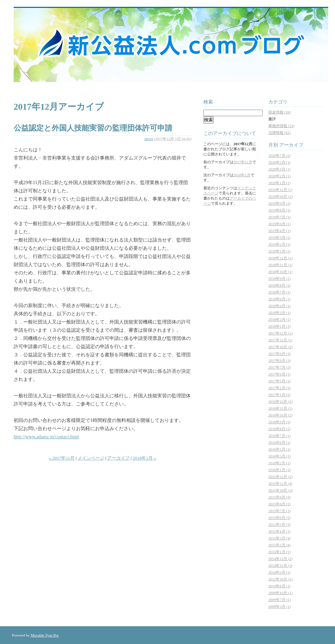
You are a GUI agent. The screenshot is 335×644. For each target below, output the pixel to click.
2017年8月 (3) (279, 360)
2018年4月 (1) (279, 306)
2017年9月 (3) (279, 354)
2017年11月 (243, 162)
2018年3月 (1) (279, 313)
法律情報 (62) (279, 133)
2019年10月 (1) (280, 196)
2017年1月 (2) (279, 395)
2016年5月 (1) (279, 449)
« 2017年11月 (62, 458)
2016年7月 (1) (279, 436)
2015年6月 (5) (279, 518)
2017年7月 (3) (279, 367)
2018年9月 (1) (279, 278)
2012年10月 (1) (280, 579)
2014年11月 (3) (280, 565)
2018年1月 (242, 175)
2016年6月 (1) (279, 442)
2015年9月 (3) (279, 497)
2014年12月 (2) (280, 559)
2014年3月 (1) (279, 572)
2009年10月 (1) (280, 593)
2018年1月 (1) (279, 326)
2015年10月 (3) (280, 490)
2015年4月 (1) (279, 531)
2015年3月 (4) (279, 538)
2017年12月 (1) (280, 333)
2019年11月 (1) (280, 190)
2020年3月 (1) (279, 169)
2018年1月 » (144, 458)
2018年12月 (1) (280, 258)
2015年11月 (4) (280, 483)
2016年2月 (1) (279, 463)
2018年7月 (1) (279, 292)
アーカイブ (118, 458)
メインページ (91, 458)
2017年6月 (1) (279, 374)
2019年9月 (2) (279, 203)
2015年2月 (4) (279, 545)
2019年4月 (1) (279, 231)
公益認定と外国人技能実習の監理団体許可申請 (93, 128)
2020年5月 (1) (279, 162)
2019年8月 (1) (279, 210)
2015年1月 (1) (279, 552)
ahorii (149, 139)
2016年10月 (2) (280, 415)
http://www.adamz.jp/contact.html (46, 437)
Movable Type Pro (45, 635)
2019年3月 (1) (279, 237)
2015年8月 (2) (279, 504)
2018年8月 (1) (279, 285)
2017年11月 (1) (280, 340)
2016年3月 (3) (279, 456)
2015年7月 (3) (279, 511)
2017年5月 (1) (279, 381)
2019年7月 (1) (279, 217)
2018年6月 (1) (279, 299)
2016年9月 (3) (279, 422)
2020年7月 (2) (279, 155)
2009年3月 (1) (279, 606)
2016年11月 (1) (280, 408)
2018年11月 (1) (280, 265)
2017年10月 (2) (280, 347)
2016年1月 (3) (279, 470)
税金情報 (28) (279, 112)
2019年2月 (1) (279, 244)
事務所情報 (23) (281, 126)
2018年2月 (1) (279, 319)
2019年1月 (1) (279, 251)
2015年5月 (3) (279, 524)
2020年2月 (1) (279, 176)
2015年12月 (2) (280, 477)
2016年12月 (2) (280, 401)
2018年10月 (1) (280, 272)
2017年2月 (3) (279, 388)
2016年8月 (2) (279, 429)
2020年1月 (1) (279, 183)
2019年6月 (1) (279, 224)
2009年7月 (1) (279, 600)
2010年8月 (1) (279, 586)
